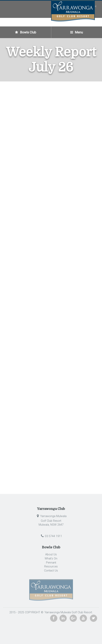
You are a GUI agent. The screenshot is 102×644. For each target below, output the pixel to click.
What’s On (51, 559)
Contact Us (51, 571)
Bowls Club (26, 32)
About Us (51, 554)
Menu (77, 32)
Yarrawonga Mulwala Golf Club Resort (68, 612)
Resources (51, 567)
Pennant (51, 563)
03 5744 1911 (51, 536)
